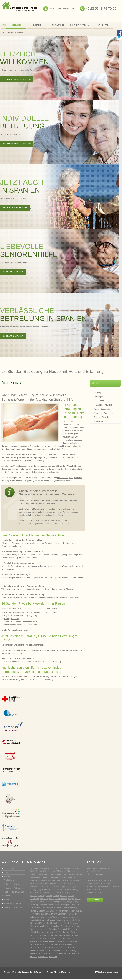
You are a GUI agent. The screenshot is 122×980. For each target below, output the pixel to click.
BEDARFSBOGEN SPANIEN (15, 208)
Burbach (67, 884)
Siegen (71, 899)
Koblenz (59, 875)
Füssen (33, 927)
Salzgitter (53, 930)
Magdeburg (29, 481)
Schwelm (34, 951)
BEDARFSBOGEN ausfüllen (17, 80)
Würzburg (46, 939)
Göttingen (55, 893)
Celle (73, 933)
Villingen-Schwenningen (60, 936)
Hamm (33, 893)
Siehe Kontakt (95, 901)
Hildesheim (43, 930)
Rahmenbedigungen (12, 885)
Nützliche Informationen (104, 414)
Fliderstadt (63, 954)
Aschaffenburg (36, 942)
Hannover (78, 875)
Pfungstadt (35, 912)
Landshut (55, 890)
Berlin (13, 481)
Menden (43, 924)
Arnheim (34, 948)
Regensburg (67, 881)
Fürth (77, 921)
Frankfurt (34, 903)
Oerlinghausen (59, 903)
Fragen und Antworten (13, 889)
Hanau (49, 903)
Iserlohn (73, 893)
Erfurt (52, 912)
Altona (46, 878)
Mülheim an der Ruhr (69, 878)
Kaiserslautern (75, 912)
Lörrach (51, 875)
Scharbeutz (35, 918)
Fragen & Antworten (103, 410)
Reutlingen (35, 915)
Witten (66, 951)
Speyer (54, 887)
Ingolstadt (34, 921)
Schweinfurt (35, 909)
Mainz (77, 869)
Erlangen (62, 887)
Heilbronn (53, 957)
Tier (65, 875)
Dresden (20, 481)
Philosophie (99, 393)
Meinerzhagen (62, 912)
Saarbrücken (65, 933)
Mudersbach (59, 945)
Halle (56, 933)
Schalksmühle (52, 954)
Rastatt (71, 896)
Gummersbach (75, 954)
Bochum (41, 933)
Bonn (74, 884)
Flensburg (72, 930)
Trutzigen (44, 915)
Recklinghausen (45, 896)
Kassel (70, 875)
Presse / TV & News (103, 418)
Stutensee (34, 884)
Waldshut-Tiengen (60, 948)
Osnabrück (63, 930)
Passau (76, 881)
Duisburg (34, 906)
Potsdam (34, 930)
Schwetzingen (47, 909)
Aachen (39, 872)
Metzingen (56, 881)
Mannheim (72, 872)
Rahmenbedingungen (103, 406)
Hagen (48, 948)
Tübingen (74, 951)
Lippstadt (45, 893)
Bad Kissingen (49, 942)
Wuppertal (34, 945)
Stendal (41, 927)
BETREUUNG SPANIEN (13, 33)
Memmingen (46, 918)
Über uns (16, 25)
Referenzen (99, 422)
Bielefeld (43, 869)
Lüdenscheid (63, 478)
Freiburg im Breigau (38, 875)
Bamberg (67, 939)
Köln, (46, 613)
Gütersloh (56, 918)
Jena (39, 939)
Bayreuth (49, 927)
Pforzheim (34, 936)
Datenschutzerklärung (13, 908)
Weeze (41, 948)
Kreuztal (34, 957)
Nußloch (34, 896)
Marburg (58, 909)
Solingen (49, 933)
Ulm (61, 884)
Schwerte (34, 954)
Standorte (103, 25)
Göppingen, (72, 887)
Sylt (63, 927)
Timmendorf (43, 957)
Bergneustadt (71, 945)
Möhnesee (64, 890)
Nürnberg (44, 899)
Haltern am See (45, 951)
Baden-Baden (54, 906)
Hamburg (5, 481)
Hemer (59, 942)
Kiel (32, 878)
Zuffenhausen (45, 881)
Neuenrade (44, 936)
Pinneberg (72, 909)
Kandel (74, 903)
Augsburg (66, 918)
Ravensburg (72, 915)
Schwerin (53, 915)
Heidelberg (69, 869)
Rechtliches (99, 402)
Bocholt (71, 948)
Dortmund (34, 869)
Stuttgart (52, 872)
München (78, 478)
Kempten (74, 924)
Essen (77, 899)
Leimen (42, 903)
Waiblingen (54, 878)
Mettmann (44, 912)
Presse (7, 897)
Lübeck (33, 933)
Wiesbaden (61, 872)
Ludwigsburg (35, 890)
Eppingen (62, 915)
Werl (39, 893)
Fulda (66, 942)
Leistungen (99, 398)
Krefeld (56, 896)
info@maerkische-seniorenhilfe (63, 9)
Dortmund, (39, 613)
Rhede (42, 954)
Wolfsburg (64, 893)
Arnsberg (59, 869)
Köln (71, 478)
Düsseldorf (53, 613)
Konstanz (46, 890)
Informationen (58, 25)
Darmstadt (34, 899)
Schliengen (58, 951)
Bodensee (46, 887)
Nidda (65, 909)
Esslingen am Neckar (58, 899)
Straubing (74, 890)
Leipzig (33, 939)
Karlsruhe (44, 884)
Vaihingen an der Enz (70, 906)
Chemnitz (43, 906)
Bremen (63, 896)
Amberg (57, 927)
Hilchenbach (35, 887)
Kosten (37, 25)
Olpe (68, 903)
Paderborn (60, 921)
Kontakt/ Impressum (80, 25)
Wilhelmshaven (46, 945)
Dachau (52, 921)
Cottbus (77, 927)
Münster (51, 869)
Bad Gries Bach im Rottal (58, 924)
